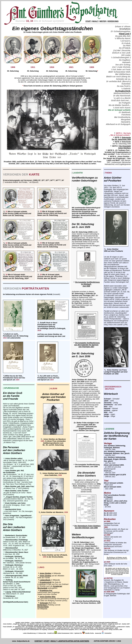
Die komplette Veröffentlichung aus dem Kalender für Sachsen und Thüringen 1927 (87, 345)
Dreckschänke (43, 607)
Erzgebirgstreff (46, 582)
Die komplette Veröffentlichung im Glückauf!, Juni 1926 (87, 284)
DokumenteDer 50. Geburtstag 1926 (121, 138)
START (88, 21)
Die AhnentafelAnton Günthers (124, 147)
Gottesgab (44, 603)
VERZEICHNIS (113, 21)
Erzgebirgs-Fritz (46, 591)
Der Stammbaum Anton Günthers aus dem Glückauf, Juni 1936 (87, 527)
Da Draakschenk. (123, 91)
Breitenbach (42, 605)
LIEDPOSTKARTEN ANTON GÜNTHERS (74, 641)
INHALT (95, 21)
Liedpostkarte (45, 580)
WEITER (103, 21)
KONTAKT (39, 641)
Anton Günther (46, 573)
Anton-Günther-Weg (48, 597)
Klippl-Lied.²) (125, 34)
